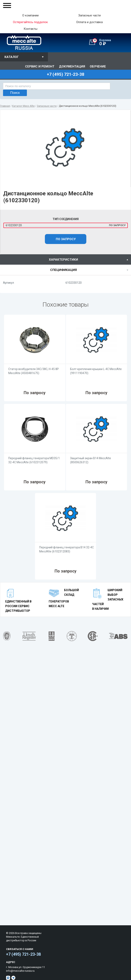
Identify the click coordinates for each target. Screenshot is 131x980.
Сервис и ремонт (40, 66)
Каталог (12, 57)
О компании (30, 16)
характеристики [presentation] (63, 260)
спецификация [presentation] (63, 270)
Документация (72, 66)
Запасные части (89, 16)
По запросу (66, 239)
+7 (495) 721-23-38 (23, 954)
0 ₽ (112, 42)
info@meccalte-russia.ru (20, 971)
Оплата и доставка (89, 22)
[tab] (65, 259)
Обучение (98, 66)
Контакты (31, 29)
